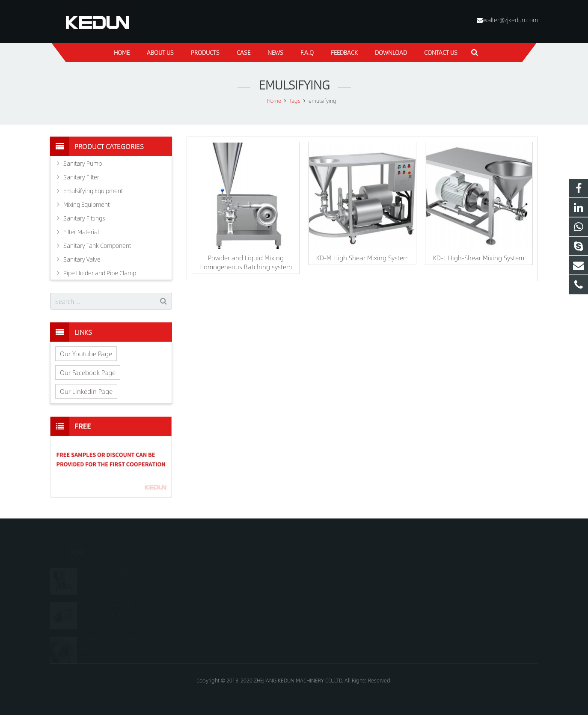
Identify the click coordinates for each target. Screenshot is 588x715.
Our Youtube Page (86, 353)
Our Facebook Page (88, 372)
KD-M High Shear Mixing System (362, 258)
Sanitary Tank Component (97, 245)
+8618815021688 (329, 569)
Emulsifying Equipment (93, 191)
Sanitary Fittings (84, 218)
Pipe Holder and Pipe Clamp (100, 273)
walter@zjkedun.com (510, 20)
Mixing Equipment (86, 204)
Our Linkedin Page (86, 391)
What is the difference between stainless (109, 597)
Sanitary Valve (82, 259)
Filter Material (81, 232)
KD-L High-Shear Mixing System (479, 258)
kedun (315, 606)
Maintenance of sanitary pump (112, 632)
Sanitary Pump (83, 163)
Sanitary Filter (81, 177)
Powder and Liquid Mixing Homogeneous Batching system (246, 262)
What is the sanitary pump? (116, 558)
